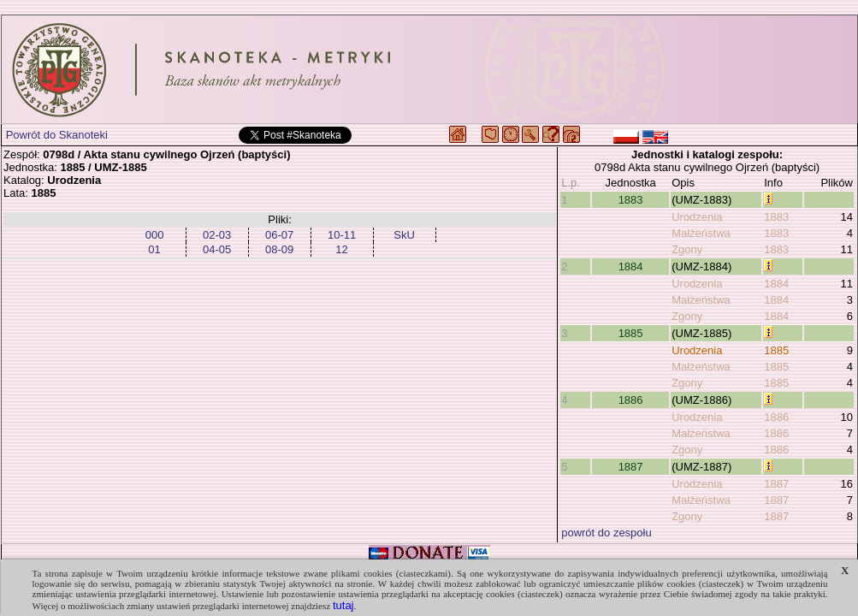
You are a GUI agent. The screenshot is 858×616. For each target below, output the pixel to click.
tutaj (343, 605)
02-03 (217, 235)
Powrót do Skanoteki (57, 135)
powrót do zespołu (607, 533)
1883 (631, 200)
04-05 (217, 249)
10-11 (342, 235)
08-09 (279, 249)
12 (341, 249)
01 (154, 249)
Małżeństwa (701, 233)
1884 (631, 267)
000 (155, 235)
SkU (404, 235)
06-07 (279, 235)
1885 (631, 333)
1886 (631, 400)
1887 (631, 467)
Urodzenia (697, 217)
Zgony (687, 249)
